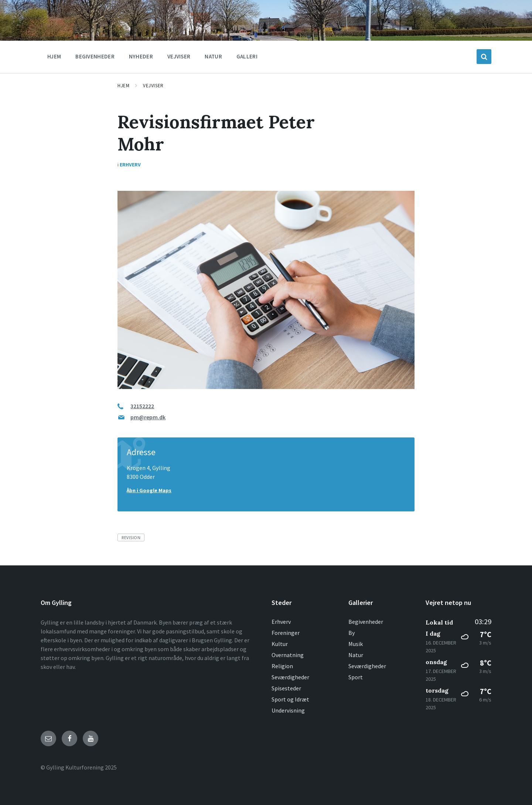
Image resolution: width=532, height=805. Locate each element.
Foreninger (286, 633)
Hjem (123, 86)
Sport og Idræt (290, 699)
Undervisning (288, 710)
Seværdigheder (290, 677)
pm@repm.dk (148, 417)
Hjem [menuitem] (54, 56)
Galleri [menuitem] (247, 56)
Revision (131, 537)
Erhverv (130, 165)
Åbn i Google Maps (149, 490)
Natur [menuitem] (213, 56)
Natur (356, 655)
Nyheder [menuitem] (141, 56)
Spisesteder (286, 688)
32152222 (142, 406)
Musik (356, 644)
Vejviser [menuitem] (179, 56)
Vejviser (153, 86)
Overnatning (288, 655)
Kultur (280, 644)
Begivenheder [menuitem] (95, 56)
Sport (356, 677)
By (352, 633)
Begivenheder (366, 622)
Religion (282, 666)
